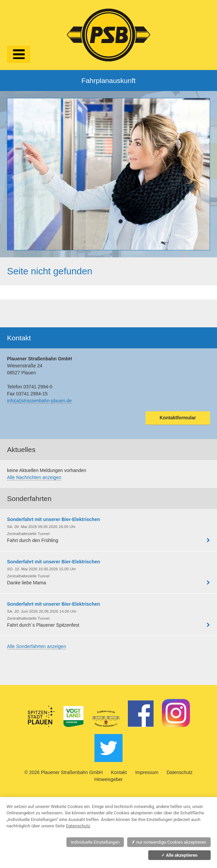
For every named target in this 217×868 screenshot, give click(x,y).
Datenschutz (180, 772)
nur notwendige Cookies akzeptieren (169, 842)
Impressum (147, 772)
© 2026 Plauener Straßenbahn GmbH (63, 772)
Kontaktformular (178, 418)
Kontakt (119, 772)
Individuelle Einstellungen (95, 842)
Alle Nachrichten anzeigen (34, 477)
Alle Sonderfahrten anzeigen (37, 646)
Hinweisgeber (109, 779)
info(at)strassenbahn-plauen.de (39, 401)
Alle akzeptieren (179, 855)
